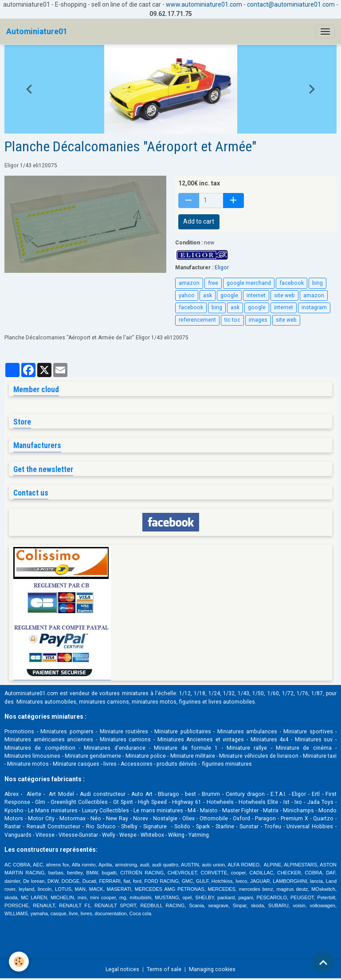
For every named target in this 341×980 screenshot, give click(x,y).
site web (284, 295)
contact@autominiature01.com (291, 4)
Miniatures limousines (32, 756)
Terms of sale (164, 969)
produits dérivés (177, 764)
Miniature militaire (193, 756)
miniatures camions (104, 702)
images (258, 320)
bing (317, 283)
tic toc (232, 320)
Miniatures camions (125, 740)
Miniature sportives (308, 732)
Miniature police (146, 756)
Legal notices (122, 969)
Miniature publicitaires (183, 732)
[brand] (37, 31)
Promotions (19, 732)
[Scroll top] (323, 962)
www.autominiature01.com (204, 4)
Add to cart (199, 221)
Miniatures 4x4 (270, 740)
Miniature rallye (247, 748)
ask (208, 295)
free (213, 283)
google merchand (249, 283)
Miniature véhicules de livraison (259, 756)
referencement (197, 320)
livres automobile (230, 702)
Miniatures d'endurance (114, 748)
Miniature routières (124, 732)
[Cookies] (19, 962)
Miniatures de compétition (40, 748)
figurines (190, 702)
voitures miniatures (124, 693)
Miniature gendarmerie (93, 756)
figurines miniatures (226, 764)
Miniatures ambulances (247, 732)
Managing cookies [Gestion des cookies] (212, 969)
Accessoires (137, 764)
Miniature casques (76, 764)
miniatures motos (154, 702)
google (229, 295)
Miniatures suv (314, 740)
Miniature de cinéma (304, 748)
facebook (292, 283)
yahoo (187, 295)
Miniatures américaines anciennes (49, 740)
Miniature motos (28, 764)
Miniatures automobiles (46, 702)
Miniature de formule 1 (186, 748)
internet (256, 295)
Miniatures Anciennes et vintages (201, 740)
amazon (189, 283)
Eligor (222, 268)
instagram (314, 307)
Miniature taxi (320, 756)
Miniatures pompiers (67, 732)
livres (110, 764)
